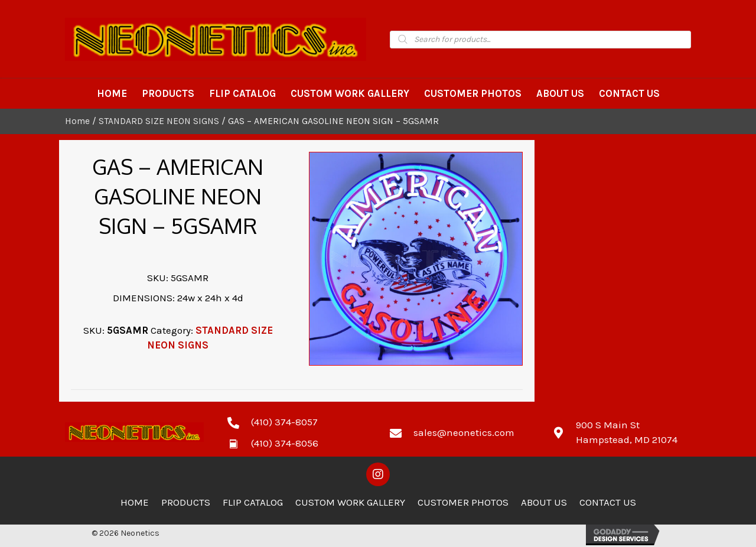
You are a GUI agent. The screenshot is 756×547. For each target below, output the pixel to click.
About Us (544, 502)
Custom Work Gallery (350, 502)
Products (186, 502)
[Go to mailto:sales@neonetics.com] (459, 432)
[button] (378, 474)
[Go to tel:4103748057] (297, 421)
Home (77, 121)
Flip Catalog (253, 502)
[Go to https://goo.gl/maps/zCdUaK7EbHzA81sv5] (622, 432)
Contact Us (608, 502)
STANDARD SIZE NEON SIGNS (159, 121)
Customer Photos (463, 502)
